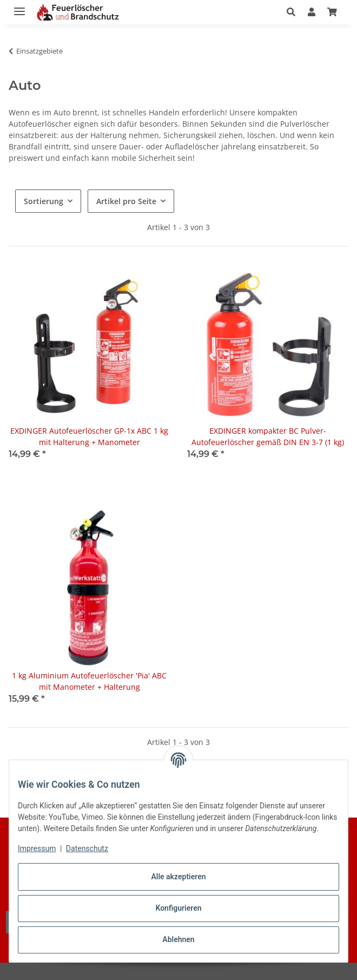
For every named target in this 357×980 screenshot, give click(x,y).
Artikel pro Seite (126, 201)
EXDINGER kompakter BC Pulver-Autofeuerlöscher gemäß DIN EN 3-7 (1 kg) (268, 436)
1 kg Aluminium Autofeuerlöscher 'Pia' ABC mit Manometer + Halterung (89, 681)
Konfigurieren (178, 908)
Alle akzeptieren (178, 877)
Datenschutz (87, 848)
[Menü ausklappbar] (19, 7)
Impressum (37, 848)
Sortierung (44, 201)
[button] (294, 12)
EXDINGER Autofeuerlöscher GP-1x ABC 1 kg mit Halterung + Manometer (89, 436)
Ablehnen (178, 939)
